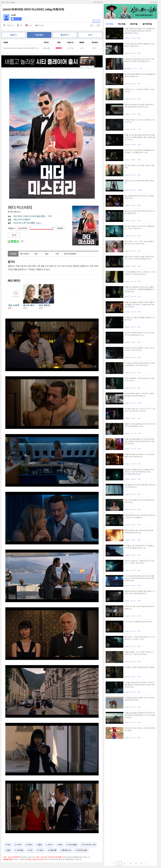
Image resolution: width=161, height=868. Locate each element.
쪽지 (21, 25)
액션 (9, 845)
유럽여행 (53, 850)
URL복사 (41, 25)
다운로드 (39, 35)
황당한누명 (67, 850)
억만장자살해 (82, 850)
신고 (30, 25)
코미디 (50, 845)
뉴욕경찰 (20, 850)
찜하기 (13, 35)
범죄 (61, 845)
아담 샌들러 (73, 845)
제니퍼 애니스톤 (89, 845)
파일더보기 (10, 25)
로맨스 (30, 845)
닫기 (90, 35)
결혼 (9, 850)
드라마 (19, 845)
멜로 (40, 845)
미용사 (41, 850)
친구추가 (18, 19)
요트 (31, 850)
